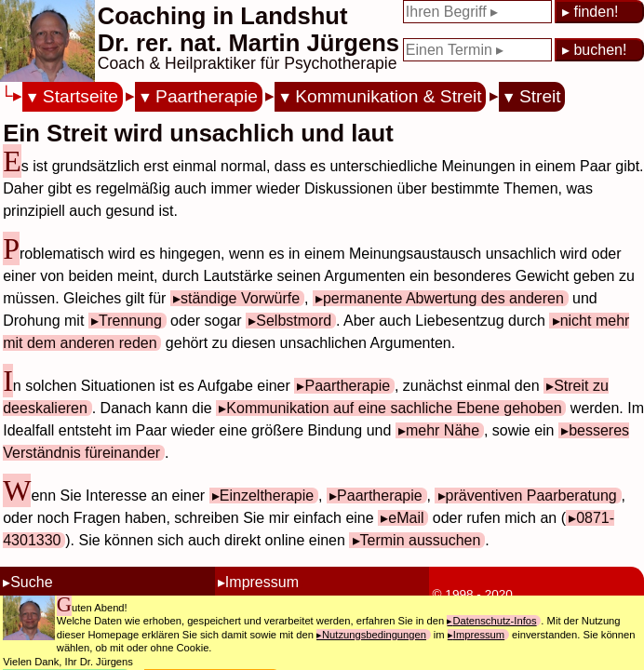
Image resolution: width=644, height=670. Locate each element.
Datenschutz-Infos (494, 621)
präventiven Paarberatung (531, 496)
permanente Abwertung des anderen (443, 298)
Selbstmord (294, 321)
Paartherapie (207, 96)
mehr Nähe (443, 430)
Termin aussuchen (421, 540)
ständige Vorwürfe (240, 298)
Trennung (130, 321)
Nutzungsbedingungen (374, 635)
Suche (31, 582)
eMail (406, 518)
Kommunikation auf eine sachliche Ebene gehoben (394, 408)
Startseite (80, 96)
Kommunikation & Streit (389, 96)
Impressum (262, 582)
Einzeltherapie (267, 496)
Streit (540, 96)
